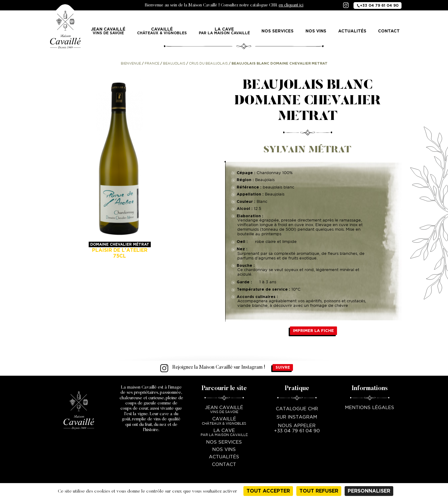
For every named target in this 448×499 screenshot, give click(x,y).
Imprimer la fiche (313, 331)
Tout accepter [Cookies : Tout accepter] (268, 491)
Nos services (278, 31)
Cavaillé (162, 31)
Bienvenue (131, 64)
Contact (389, 31)
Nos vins (316, 31)
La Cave (224, 31)
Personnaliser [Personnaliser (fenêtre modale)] (369, 491)
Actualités (352, 31)
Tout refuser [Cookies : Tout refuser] (319, 491)
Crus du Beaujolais (208, 64)
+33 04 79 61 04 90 (378, 5)
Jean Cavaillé (108, 31)
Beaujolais (174, 64)
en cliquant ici (291, 6)
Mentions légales (370, 408)
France (152, 64)
